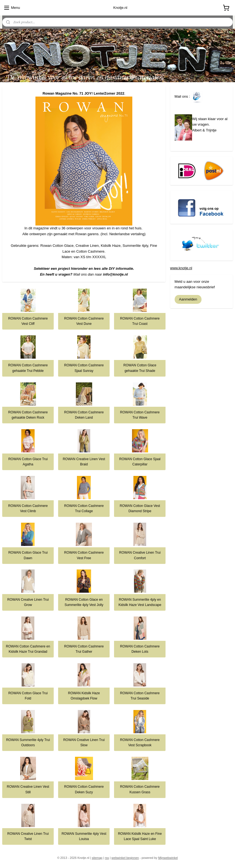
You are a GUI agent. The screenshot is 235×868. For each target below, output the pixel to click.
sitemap (97, 858)
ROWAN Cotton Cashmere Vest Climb (28, 508)
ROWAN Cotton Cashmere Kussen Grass (140, 789)
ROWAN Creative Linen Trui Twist (28, 836)
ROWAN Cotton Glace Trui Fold (28, 696)
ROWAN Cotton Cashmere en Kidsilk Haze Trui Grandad (28, 649)
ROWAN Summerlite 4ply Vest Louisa (84, 836)
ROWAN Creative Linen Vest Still (28, 789)
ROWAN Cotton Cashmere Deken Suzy (84, 789)
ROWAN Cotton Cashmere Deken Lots (140, 649)
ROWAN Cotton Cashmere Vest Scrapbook (140, 743)
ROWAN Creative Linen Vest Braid (84, 462)
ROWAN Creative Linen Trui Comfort (140, 555)
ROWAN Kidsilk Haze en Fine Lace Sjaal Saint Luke (140, 836)
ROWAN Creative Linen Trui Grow (28, 602)
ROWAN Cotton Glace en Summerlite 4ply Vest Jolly (84, 602)
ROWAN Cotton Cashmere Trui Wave (140, 415)
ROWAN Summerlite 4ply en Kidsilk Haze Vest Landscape (140, 602)
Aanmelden (188, 299)
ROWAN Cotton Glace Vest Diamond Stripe (140, 508)
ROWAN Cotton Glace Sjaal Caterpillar (140, 462)
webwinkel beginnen (125, 858)
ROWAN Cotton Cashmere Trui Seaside (140, 696)
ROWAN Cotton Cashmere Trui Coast (140, 321)
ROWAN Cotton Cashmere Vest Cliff (28, 321)
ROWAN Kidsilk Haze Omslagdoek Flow (84, 696)
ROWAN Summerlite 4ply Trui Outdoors (28, 743)
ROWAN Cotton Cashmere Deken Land (84, 415)
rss (107, 858)
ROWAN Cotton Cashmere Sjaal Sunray (84, 368)
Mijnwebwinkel (168, 858)
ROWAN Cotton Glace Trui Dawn (28, 555)
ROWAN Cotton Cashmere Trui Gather (84, 649)
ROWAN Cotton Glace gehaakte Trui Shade (140, 368)
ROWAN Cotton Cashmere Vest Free (84, 555)
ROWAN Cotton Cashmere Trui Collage (84, 508)
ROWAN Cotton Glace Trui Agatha (28, 462)
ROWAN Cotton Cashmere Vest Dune (84, 321)
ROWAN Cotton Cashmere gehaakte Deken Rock (28, 415)
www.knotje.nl (181, 268)
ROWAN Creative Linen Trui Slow (84, 743)
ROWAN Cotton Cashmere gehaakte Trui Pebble (28, 368)
